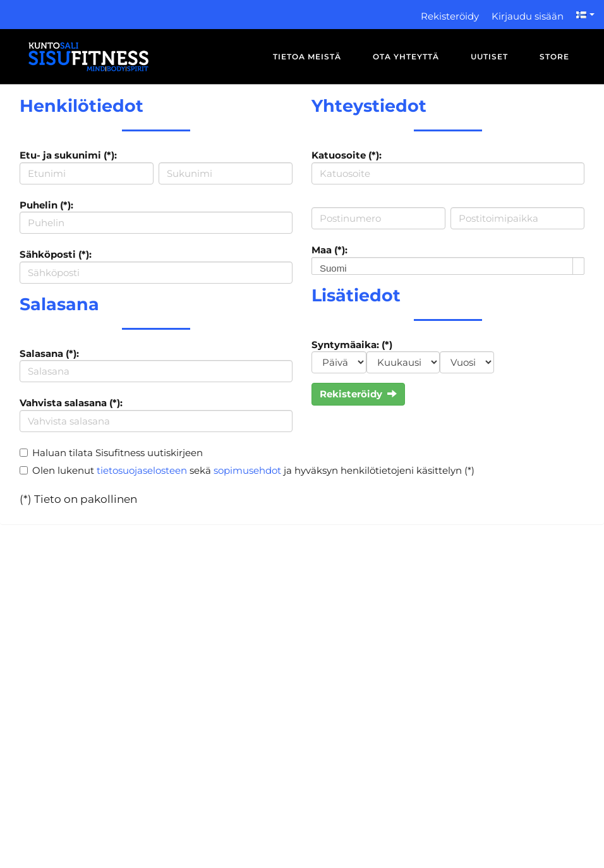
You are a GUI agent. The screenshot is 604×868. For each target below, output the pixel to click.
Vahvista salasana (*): (71, 403)
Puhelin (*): (46, 205)
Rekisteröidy (450, 16)
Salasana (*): (49, 353)
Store (554, 57)
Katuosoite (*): (347, 155)
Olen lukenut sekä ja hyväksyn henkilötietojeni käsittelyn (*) (253, 470)
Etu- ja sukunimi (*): (68, 155)
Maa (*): (329, 250)
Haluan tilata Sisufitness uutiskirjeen (118, 453)
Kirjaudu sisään (528, 16)
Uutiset (489, 57)
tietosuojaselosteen (142, 470)
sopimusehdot (247, 470)
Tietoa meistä (307, 57)
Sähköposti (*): (56, 254)
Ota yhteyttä (406, 57)
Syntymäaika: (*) (352, 345)
